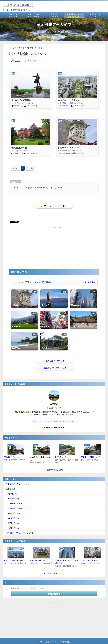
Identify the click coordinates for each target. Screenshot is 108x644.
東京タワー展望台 (11, 560)
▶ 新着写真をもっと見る (54, 470)
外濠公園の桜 (35, 560)
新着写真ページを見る (55, 361)
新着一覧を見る (89, 282)
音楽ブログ (13, 15)
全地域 (11, 489)
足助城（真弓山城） (38, 457)
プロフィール (37, 421)
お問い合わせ (95, 15)
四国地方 (12, 523)
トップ (39, 642)
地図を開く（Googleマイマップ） (20, 533)
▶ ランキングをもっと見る (54, 573)
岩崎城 (7, 457)
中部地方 (14, 508)
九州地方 (12, 528)
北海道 (11, 494)
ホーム (12, 48)
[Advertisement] (34, 244)
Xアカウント (72, 421)
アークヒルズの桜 (88, 560)
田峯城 (58, 457)
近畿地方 (13, 513)
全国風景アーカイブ (75, 15)
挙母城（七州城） (88, 457)
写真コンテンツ (59, 421)
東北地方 (12, 499)
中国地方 (12, 518)
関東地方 (14, 503)
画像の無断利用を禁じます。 (55, 427)
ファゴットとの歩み (33, 15)
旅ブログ (54, 15)
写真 (18, 48)
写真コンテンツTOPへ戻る (55, 206)
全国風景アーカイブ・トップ (18, 484)
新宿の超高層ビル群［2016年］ (66, 562)
